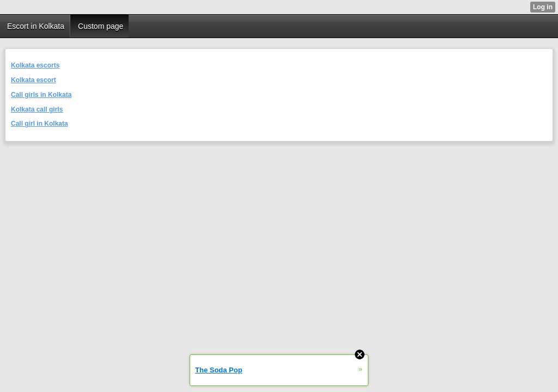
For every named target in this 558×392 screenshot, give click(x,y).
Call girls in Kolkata (41, 95)
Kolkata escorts (35, 65)
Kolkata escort (34, 80)
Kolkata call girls (37, 109)
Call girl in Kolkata (40, 124)
